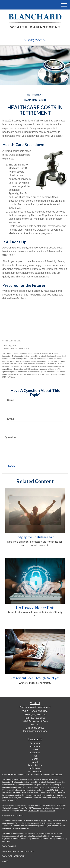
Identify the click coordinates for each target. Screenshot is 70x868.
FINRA (44, 820)
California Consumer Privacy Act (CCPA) (18, 808)
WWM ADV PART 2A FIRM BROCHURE (18, 851)
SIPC (50, 820)
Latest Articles (35, 765)
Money (35, 759)
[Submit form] (13, 466)
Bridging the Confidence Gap (35, 537)
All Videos (35, 768)
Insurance (35, 753)
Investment (35, 746)
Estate (35, 749)
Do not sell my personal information (42, 811)
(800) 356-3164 (35, 40)
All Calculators (35, 772)
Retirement (35, 743)
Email (11, 419)
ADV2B (5, 861)
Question (10, 437)
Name (11, 400)
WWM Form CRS (9, 846)
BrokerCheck (57, 774)
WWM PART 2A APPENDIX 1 (14, 856)
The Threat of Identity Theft (35, 607)
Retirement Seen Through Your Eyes (35, 678)
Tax (35, 756)
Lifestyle (35, 762)
